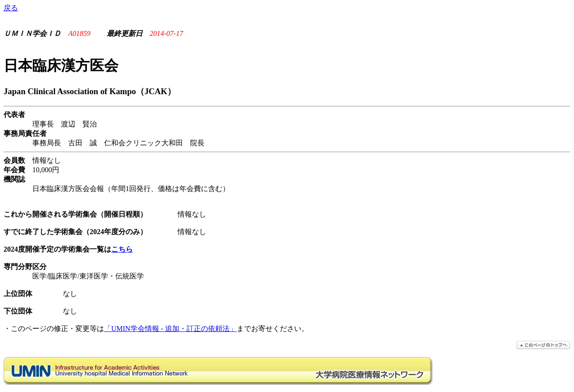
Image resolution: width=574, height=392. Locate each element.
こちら (122, 249)
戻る (11, 8)
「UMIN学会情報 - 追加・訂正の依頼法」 (170, 329)
